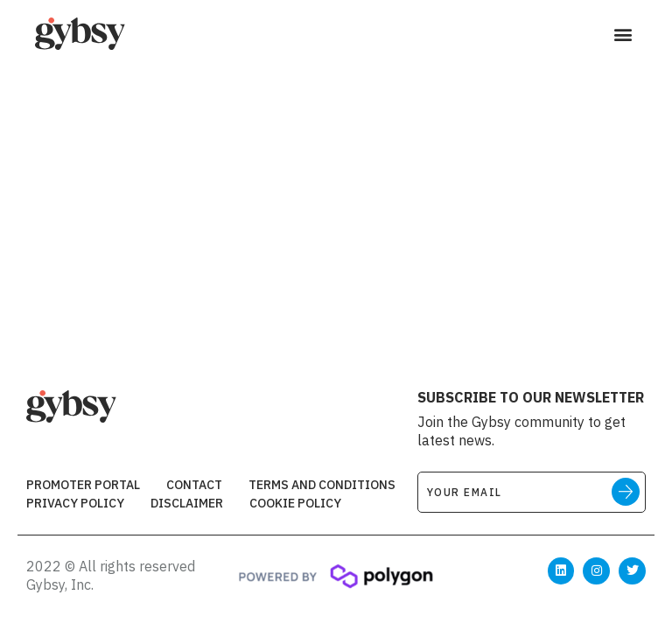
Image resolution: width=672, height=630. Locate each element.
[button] (623, 35)
